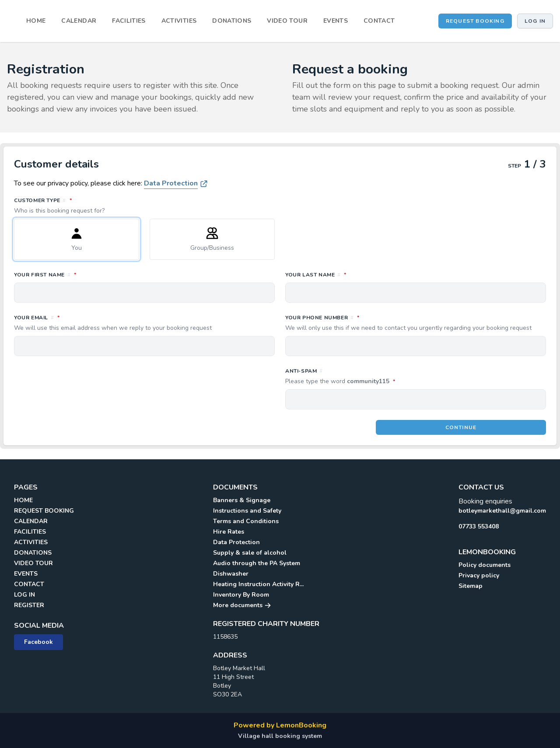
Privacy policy (479, 575)
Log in (535, 21)
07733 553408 (479, 526)
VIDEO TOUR (287, 21)
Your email (144, 323)
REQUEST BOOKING (475, 21)
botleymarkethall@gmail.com (502, 511)
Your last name (355, 274)
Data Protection (171, 183)
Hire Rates (229, 532)
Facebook (38, 642)
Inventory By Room (241, 595)
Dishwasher (231, 574)
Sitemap (471, 586)
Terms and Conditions (246, 521)
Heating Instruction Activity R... (258, 584)
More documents (242, 605)
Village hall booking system (280, 736)
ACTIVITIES (179, 21)
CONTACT (379, 21)
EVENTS (336, 21)
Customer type (280, 206)
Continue (461, 427)
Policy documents (485, 565)
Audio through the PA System (257, 563)
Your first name (84, 274)
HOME (36, 21)
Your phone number (416, 323)
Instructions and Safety (247, 511)
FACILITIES (129, 21)
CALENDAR (79, 21)
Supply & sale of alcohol (250, 553)
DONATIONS (232, 21)
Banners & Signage (242, 500)
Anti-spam (379, 377)
